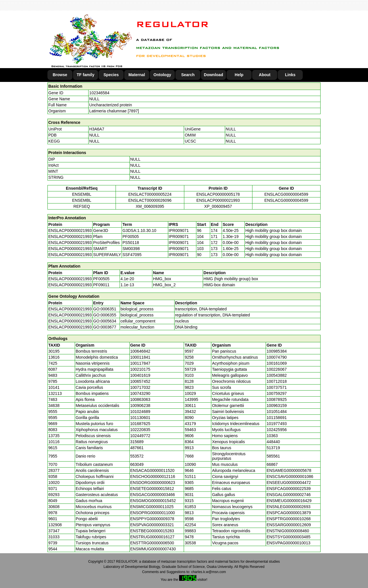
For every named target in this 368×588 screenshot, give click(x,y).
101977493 (277, 424)
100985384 (277, 351)
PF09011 (101, 285)
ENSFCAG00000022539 (289, 489)
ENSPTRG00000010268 (289, 519)
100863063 (140, 399)
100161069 (277, 363)
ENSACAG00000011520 (152, 470)
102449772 (140, 436)
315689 (137, 442)
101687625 (140, 424)
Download (213, 75)
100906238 (140, 406)
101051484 (277, 412)
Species (111, 75)
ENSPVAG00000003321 (152, 525)
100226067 (277, 369)
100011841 (140, 357)
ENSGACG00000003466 (153, 495)
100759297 (277, 393)
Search (188, 75)
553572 (137, 456)
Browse (60, 75)
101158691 (277, 418)
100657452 (140, 381)
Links (290, 75)
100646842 (140, 351)
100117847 (140, 363)
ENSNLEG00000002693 (289, 507)
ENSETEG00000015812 (152, 489)
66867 (272, 464)
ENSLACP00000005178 (218, 194)
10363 (272, 436)
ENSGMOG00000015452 (153, 501)
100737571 (277, 387)
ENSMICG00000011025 (152, 507)
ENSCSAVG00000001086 (290, 476)
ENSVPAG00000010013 (288, 543)
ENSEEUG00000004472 (289, 483)
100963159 (277, 406)
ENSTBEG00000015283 (152, 531)
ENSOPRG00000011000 (153, 513)
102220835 (140, 430)
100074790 (277, 357)
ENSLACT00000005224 (150, 194)
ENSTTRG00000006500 (152, 543)
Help (239, 75)
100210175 (140, 369)
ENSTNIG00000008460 (288, 531)
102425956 (277, 430)
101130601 (140, 418)
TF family (86, 75)
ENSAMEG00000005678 (289, 470)
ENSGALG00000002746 (289, 495)
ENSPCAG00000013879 (289, 513)
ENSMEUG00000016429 (289, 501)
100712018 (277, 381)
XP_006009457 (218, 206)
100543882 (277, 375)
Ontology (162, 75)
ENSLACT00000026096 (150, 200)
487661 (137, 448)
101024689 (140, 412)
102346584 (99, 93)
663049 (137, 464)
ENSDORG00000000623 (153, 483)
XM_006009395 (150, 206)
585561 (273, 456)
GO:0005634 (105, 321)
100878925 (277, 399)
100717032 (140, 387)
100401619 (140, 375)
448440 (273, 442)
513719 (273, 448)
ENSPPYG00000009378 (152, 519)
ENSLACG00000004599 (286, 194)
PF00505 (101, 279)
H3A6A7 (97, 129)
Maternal (137, 75)
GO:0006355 (105, 315)
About (264, 75)
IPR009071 (179, 230)
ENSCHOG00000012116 (153, 476)
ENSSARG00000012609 (289, 525)
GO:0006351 (105, 309)
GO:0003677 (105, 327)
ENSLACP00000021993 (218, 200)
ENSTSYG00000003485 (289, 537)
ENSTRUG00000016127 (152, 537)
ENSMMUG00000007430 (153, 549)
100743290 (140, 393)
